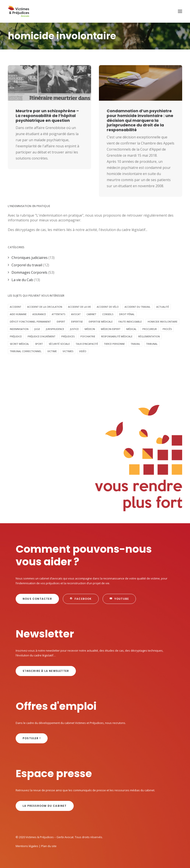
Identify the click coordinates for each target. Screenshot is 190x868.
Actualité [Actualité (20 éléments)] (163, 307)
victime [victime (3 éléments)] (52, 351)
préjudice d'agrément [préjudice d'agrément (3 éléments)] (42, 336)
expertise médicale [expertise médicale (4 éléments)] (101, 322)
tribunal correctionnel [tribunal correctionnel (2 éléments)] (26, 351)
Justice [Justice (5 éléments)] (74, 329)
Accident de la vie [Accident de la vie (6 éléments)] (79, 307)
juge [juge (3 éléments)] (37, 329)
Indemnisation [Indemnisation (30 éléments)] (19, 329)
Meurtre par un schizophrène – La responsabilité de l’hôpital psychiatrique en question (47, 116)
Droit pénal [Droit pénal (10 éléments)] (127, 314)
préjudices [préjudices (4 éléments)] (68, 336)
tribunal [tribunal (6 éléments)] (152, 344)
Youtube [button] (119, 599)
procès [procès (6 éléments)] (167, 329)
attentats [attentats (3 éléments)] (58, 314)
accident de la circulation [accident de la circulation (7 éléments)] (45, 307)
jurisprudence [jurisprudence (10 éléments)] (55, 329)
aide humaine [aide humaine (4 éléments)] (18, 314)
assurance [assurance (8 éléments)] (39, 314)
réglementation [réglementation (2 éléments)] (149, 336)
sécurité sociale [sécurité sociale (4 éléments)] (59, 344)
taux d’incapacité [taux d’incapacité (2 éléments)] (87, 344)
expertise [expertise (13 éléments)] (77, 322)
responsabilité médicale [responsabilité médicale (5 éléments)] (117, 336)
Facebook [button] (81, 599)
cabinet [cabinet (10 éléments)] (91, 314)
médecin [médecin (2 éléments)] (90, 329)
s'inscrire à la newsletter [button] (46, 671)
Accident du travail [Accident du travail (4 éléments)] (137, 307)
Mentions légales (27, 846)
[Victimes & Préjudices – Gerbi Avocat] (18, 11)
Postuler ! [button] (32, 738)
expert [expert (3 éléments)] (61, 322)
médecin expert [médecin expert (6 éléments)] (111, 329)
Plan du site (49, 846)
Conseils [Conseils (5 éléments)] (108, 314)
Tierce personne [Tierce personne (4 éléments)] (114, 344)
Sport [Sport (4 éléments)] (39, 344)
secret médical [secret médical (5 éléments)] (19, 344)
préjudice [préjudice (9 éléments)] (16, 336)
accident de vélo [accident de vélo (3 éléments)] (108, 307)
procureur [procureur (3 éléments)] (150, 329)
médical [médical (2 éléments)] (131, 329)
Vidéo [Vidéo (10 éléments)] (83, 351)
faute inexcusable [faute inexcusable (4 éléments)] (130, 322)
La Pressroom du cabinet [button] (45, 806)
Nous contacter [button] (37, 599)
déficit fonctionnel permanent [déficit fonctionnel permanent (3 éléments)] (30, 322)
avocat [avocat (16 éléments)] (76, 314)
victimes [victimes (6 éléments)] (68, 351)
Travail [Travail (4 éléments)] (135, 344)
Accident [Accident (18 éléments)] (16, 307)
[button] (180, 11)
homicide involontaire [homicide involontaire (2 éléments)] (162, 322)
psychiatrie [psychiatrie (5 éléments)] (88, 336)
